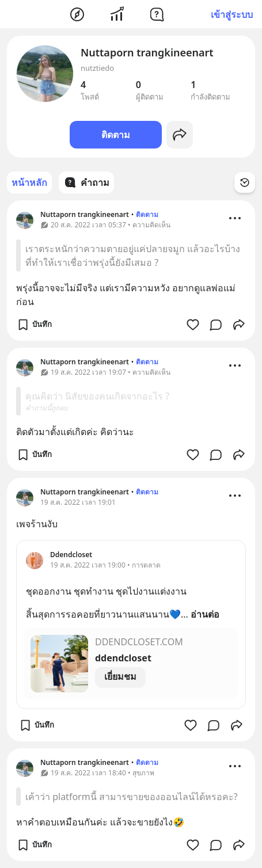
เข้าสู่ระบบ (232, 14)
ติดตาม (116, 135)
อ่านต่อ (205, 614)
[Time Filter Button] (245, 182)
